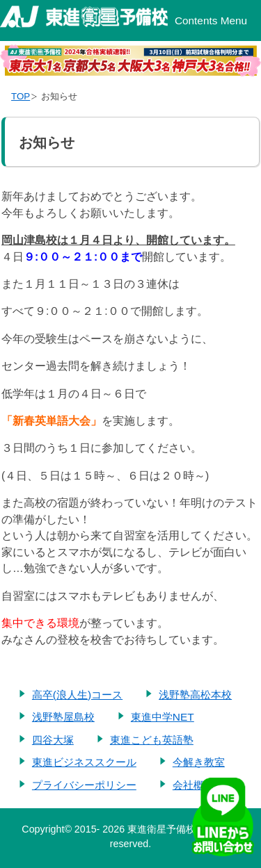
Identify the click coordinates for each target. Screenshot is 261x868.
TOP (21, 96)
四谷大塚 (53, 740)
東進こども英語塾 (152, 740)
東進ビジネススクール (84, 762)
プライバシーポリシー (84, 785)
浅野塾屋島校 (63, 717)
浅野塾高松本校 (195, 695)
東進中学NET (163, 717)
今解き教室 (199, 762)
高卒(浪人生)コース (77, 695)
